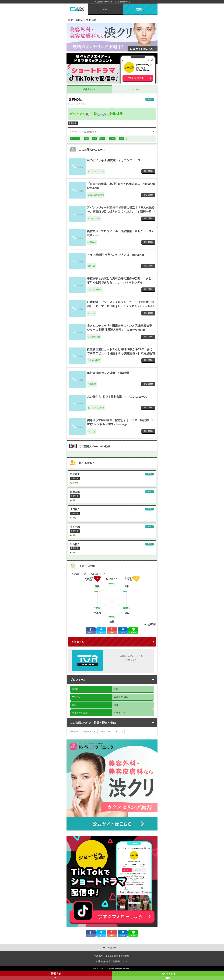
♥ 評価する (78, 642)
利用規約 (98, 956)
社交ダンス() (90, 731)
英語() (76, 731)
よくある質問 (112, 956)
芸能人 (140, 9)
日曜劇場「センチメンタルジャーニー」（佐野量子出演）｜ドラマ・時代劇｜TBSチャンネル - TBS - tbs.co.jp (121, 306)
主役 (94, 114)
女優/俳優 (116, 114)
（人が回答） (84, 132)
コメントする (168, 976)
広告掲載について (119, 961)
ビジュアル (78, 114)
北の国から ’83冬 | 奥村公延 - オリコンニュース (117, 397)
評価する (56, 976)
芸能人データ (89, 89)
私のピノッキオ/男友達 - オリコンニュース (114, 160)
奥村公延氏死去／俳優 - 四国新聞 (108, 373)
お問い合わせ (102, 961)
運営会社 (125, 956)
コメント (135, 89)
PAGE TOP (112, 948)
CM (105, 9)
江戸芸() (118, 731)
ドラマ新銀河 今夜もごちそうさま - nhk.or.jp (115, 255)
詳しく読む (148, 171)
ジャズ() (105, 731)
